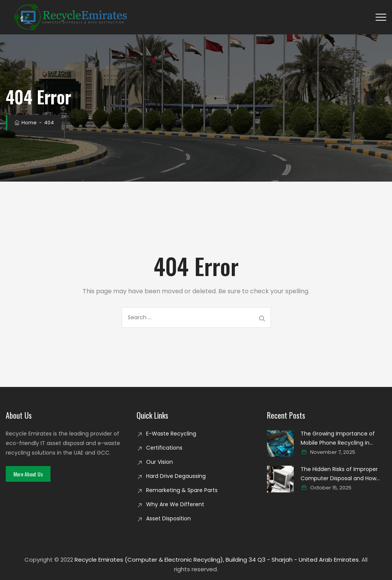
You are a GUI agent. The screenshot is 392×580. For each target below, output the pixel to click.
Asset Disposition (168, 518)
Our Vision (159, 462)
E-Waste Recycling (171, 434)
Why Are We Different (175, 504)
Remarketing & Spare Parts (182, 490)
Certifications (164, 448)
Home (25, 123)
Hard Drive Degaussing (176, 476)
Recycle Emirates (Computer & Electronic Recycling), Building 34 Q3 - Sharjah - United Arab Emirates (217, 560)
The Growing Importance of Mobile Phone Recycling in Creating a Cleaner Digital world (343, 439)
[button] (28, 474)
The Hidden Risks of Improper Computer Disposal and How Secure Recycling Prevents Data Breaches (343, 474)
